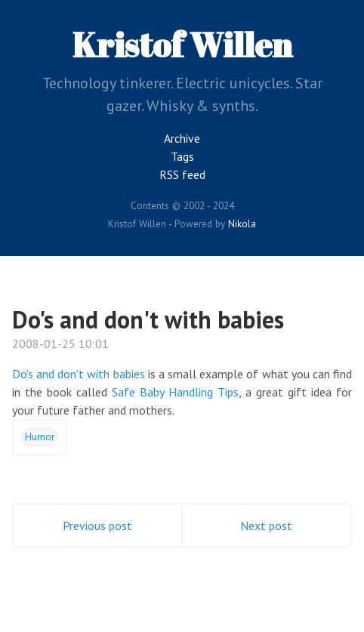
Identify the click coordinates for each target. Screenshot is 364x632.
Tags (182, 156)
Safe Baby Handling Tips (175, 392)
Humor (40, 436)
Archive (182, 138)
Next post (266, 526)
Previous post (97, 526)
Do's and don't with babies (148, 319)
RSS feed (182, 174)
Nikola (242, 224)
